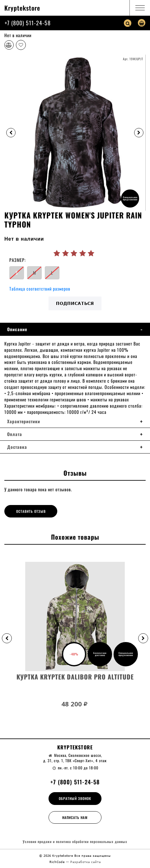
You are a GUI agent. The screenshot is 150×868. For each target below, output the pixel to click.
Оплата (15, 434)
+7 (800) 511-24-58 (28, 23)
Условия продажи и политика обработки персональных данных (75, 842)
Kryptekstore (22, 8)
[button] (7, 638)
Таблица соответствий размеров (40, 289)
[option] (75, 133)
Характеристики (24, 421)
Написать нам (75, 817)
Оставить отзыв (31, 511)
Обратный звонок (75, 798)
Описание (17, 329)
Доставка (17, 447)
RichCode (58, 862)
